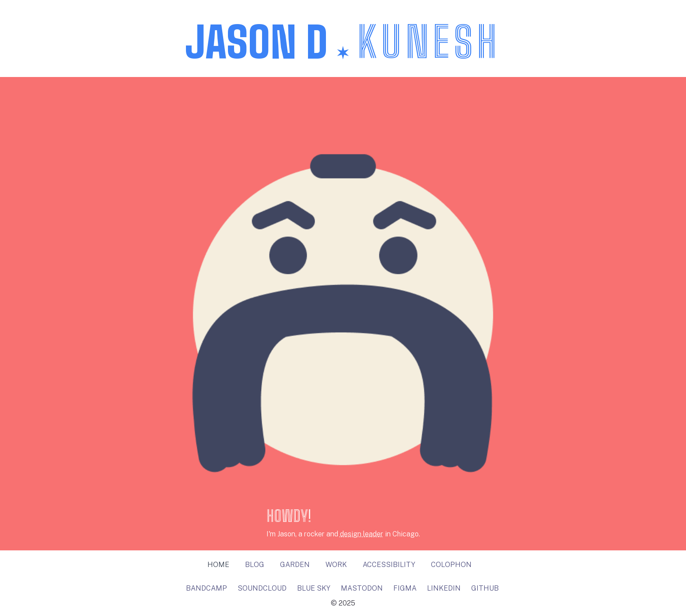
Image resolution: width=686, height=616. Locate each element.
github (485, 588)
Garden (295, 565)
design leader (362, 534)
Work (336, 565)
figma (405, 588)
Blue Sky (314, 588)
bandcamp (206, 588)
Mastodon (362, 588)
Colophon (451, 565)
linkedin (444, 588)
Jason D (343, 42)
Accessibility (389, 565)
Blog (255, 565)
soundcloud (262, 588)
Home (218, 565)
